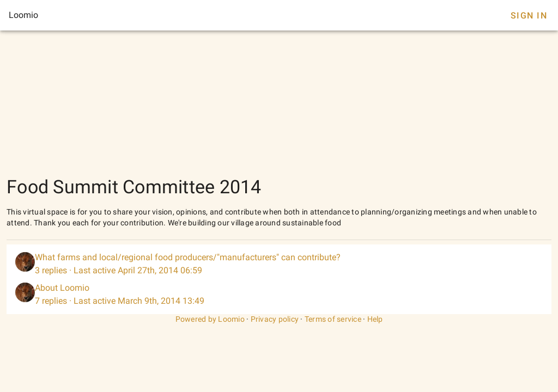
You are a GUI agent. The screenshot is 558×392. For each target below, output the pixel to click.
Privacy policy (275, 319)
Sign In (529, 16)
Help (375, 319)
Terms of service (333, 319)
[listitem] (279, 264)
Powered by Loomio (210, 319)
